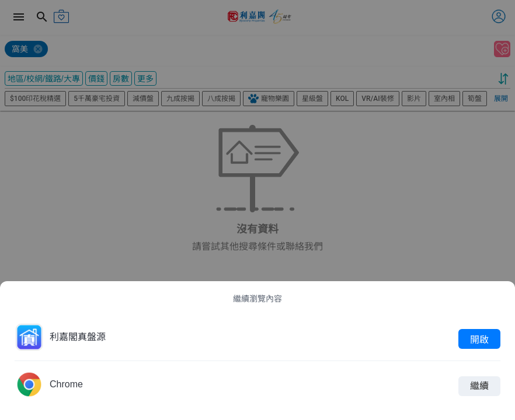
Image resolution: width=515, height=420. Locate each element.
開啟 (479, 339)
